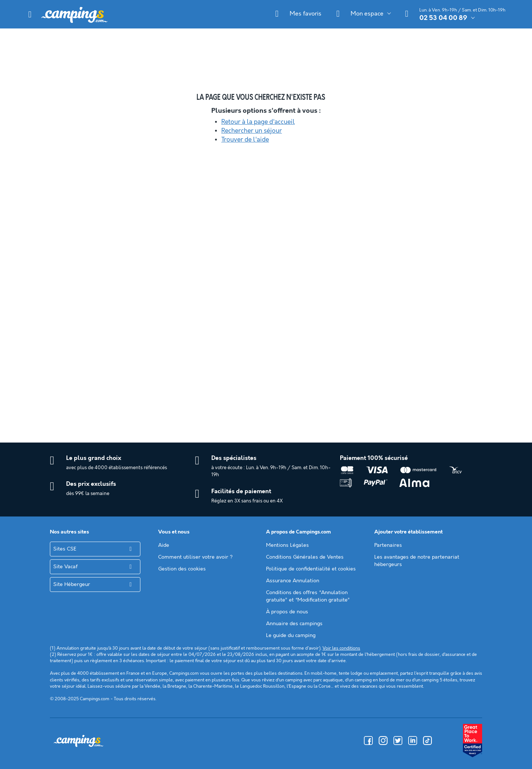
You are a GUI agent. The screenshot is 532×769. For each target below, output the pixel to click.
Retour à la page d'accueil (258, 122)
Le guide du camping (291, 636)
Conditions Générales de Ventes (305, 557)
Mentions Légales (287, 545)
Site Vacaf (65, 567)
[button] (30, 14)
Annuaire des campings (294, 624)
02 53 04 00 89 (443, 18)
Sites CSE (65, 549)
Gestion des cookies (182, 569)
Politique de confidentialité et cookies (311, 569)
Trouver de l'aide (245, 140)
